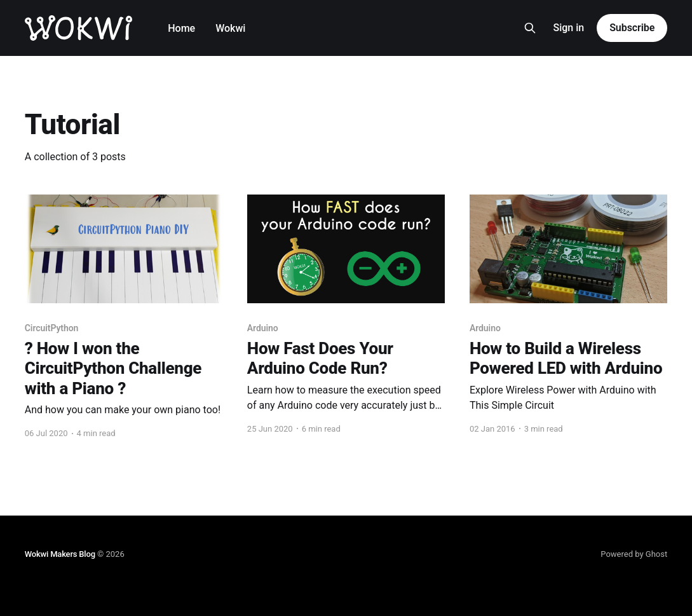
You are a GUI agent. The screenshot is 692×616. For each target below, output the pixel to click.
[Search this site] (530, 28)
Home (181, 28)
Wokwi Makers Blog (60, 554)
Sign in (568, 28)
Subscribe (632, 28)
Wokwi (230, 28)
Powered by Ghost (634, 554)
